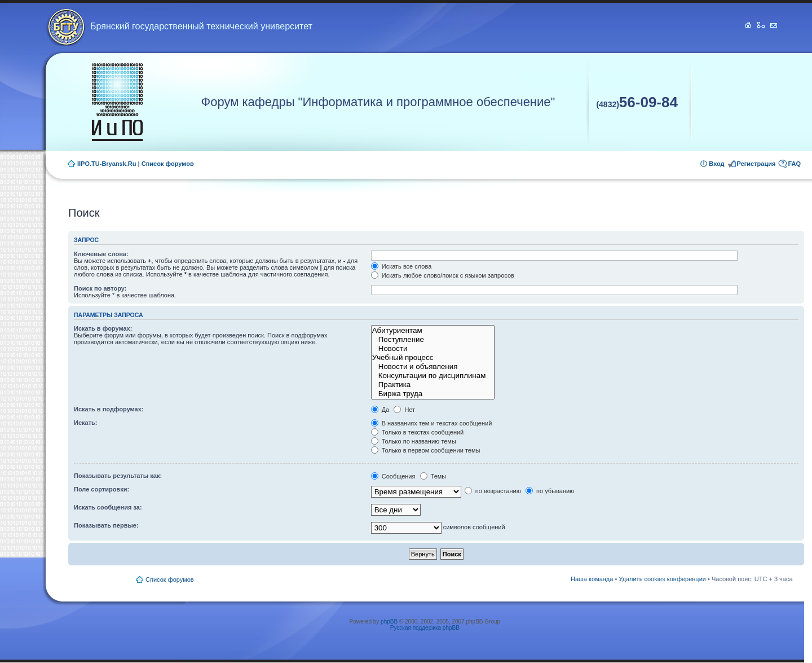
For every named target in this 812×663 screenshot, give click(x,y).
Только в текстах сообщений (418, 432)
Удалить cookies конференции (662, 579)
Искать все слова (401, 266)
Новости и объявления (433, 367)
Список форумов (168, 164)
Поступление (433, 340)
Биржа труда (433, 394)
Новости (433, 349)
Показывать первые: (106, 525)
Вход (716, 164)
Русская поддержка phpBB (425, 628)
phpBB (389, 622)
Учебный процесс (433, 358)
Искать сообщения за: (108, 507)
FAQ (794, 164)
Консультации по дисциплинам (433, 376)
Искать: (85, 423)
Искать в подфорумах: (109, 409)
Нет (404, 410)
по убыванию (550, 491)
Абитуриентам (433, 331)
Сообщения (393, 476)
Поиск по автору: (100, 288)
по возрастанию (493, 491)
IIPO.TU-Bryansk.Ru (107, 164)
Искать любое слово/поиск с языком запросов (443, 275)
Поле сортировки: (101, 489)
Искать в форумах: (103, 328)
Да (380, 410)
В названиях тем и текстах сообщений (432, 423)
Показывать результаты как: (118, 476)
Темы (433, 476)
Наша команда (592, 579)
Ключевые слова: (101, 254)
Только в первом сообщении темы (426, 450)
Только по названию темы (414, 441)
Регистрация (756, 164)
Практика (433, 385)
